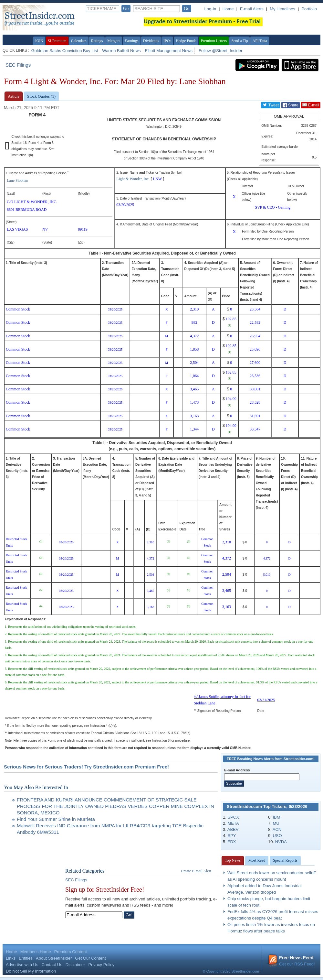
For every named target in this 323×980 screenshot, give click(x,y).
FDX (232, 842)
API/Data (260, 41)
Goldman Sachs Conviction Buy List (65, 51)
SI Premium (57, 41)
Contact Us (52, 965)
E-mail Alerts (252, 9)
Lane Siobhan (17, 180)
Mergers (114, 41)
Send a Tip (240, 41)
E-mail (311, 105)
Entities (26, 958)
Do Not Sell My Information (31, 971)
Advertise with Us (22, 965)
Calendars (79, 41)
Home (228, 9)
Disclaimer (75, 965)
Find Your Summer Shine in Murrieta (56, 819)
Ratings (97, 41)
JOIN (39, 41)
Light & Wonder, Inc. (133, 179)
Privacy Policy (101, 965)
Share (291, 105)
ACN (277, 829)
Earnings (132, 41)
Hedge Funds (186, 41)
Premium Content (71, 952)
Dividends (151, 41)
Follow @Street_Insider (220, 51)
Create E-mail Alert (196, 871)
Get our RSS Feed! (291, 961)
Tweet (271, 105)
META (233, 823)
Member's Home (36, 952)
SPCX (233, 817)
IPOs (167, 41)
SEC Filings (18, 65)
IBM (276, 817)
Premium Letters (214, 41)
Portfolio (309, 9)
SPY (232, 836)
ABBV (233, 829)
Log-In (210, 9)
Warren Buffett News (121, 51)
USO (277, 836)
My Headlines (282, 9)
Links (11, 958)
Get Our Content (90, 958)
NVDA (281, 842)
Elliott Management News (169, 51)
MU (276, 823)
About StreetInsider (54, 958)
